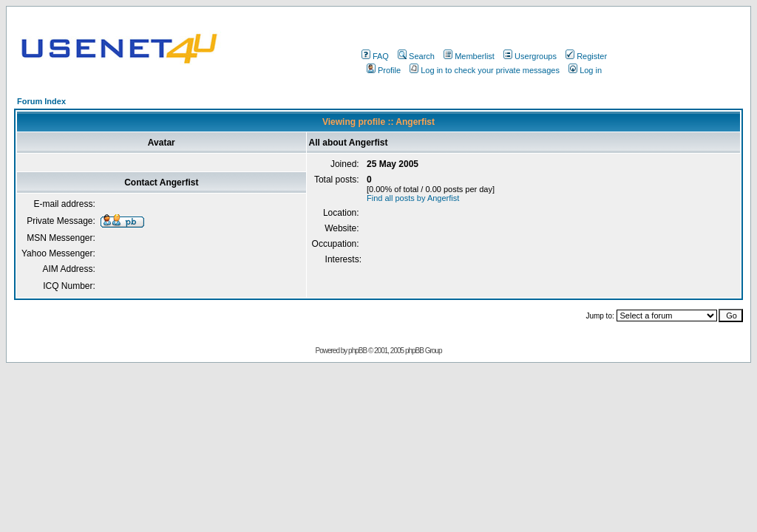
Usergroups (530, 56)
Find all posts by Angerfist (413, 198)
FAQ (375, 56)
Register (586, 56)
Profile (384, 70)
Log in (585, 70)
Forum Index (41, 101)
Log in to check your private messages (485, 70)
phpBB (357, 351)
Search (416, 56)
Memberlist (469, 56)
